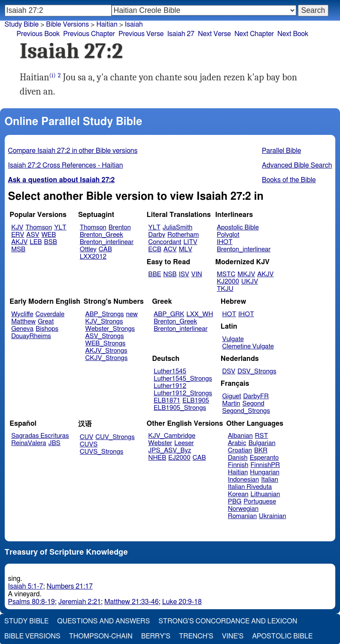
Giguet (232, 396)
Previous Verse (141, 34)
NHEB (157, 458)
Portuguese (260, 502)
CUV (87, 437)
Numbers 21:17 (70, 586)
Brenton (120, 227)
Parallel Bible (281, 151)
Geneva (22, 329)
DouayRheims (31, 336)
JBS (54, 443)
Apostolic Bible (282, 636)
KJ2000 (228, 282)
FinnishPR (266, 465)
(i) (53, 75)
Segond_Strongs (246, 411)
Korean (238, 494)
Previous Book (38, 34)
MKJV (246, 274)
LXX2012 (93, 257)
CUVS (89, 444)
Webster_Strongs (110, 329)
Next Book (293, 34)
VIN (197, 274)
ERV (18, 235)
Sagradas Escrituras (40, 436)
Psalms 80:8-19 (32, 602)
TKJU (225, 289)
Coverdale (50, 314)
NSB (170, 274)
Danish (238, 458)
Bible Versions (67, 24)
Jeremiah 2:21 (80, 602)
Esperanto (264, 458)
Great (46, 322)
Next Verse (214, 34)
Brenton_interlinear (107, 242)
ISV (184, 274)
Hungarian (265, 472)
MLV (185, 249)
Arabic (237, 443)
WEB (49, 235)
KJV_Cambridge (172, 436)
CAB (105, 249)
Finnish (238, 465)
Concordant (165, 242)
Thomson (39, 227)
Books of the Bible (289, 180)
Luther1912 (170, 386)
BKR (261, 450)
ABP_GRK (169, 314)
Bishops (47, 329)
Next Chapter (254, 34)
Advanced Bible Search (297, 165)
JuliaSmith (178, 227)
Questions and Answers (103, 621)
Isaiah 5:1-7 (26, 586)
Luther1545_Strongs (183, 379)
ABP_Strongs (104, 314)
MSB (18, 249)
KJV (17, 227)
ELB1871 (167, 401)
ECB (155, 249)
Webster (160, 443)
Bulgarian (262, 443)
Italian (270, 480)
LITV (190, 242)
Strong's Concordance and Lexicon (228, 621)
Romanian (242, 516)
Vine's (233, 636)
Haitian (238, 472)
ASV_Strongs (104, 336)
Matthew (23, 322)
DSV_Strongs (257, 371)
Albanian (240, 436)
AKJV (19, 242)
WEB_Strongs (105, 343)
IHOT (225, 242)
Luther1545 (170, 371)
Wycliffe (22, 314)
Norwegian (243, 509)
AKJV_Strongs (106, 351)
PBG (235, 502)
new (132, 314)
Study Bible (22, 24)
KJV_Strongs (104, 322)
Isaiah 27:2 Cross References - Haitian (66, 165)
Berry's (156, 636)
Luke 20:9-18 (182, 602)
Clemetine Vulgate (248, 346)
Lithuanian (266, 494)
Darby (157, 235)
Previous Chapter (89, 34)
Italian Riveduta (250, 487)
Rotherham (183, 235)
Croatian (240, 450)
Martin (231, 404)
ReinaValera (29, 443)
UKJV (250, 282)
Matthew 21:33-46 (132, 602)
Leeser (184, 443)
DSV (229, 371)
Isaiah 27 (181, 34)
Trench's (196, 636)
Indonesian (244, 480)
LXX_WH (200, 314)
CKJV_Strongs (106, 358)
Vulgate (233, 339)
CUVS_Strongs (102, 452)
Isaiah (134, 24)
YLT (60, 227)
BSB (51, 242)
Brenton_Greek (102, 235)
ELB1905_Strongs (180, 408)
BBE (155, 274)
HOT (229, 314)
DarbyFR (256, 396)
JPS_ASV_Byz (170, 450)
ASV (33, 235)
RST (262, 436)
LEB (36, 242)
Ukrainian (272, 516)
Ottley (88, 249)
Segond (253, 404)
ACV (170, 249)
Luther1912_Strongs (183, 393)
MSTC (226, 274)
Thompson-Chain (101, 636)
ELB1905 (196, 401)
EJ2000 (179, 458)
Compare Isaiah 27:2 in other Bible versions (73, 151)
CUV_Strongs (115, 437)
